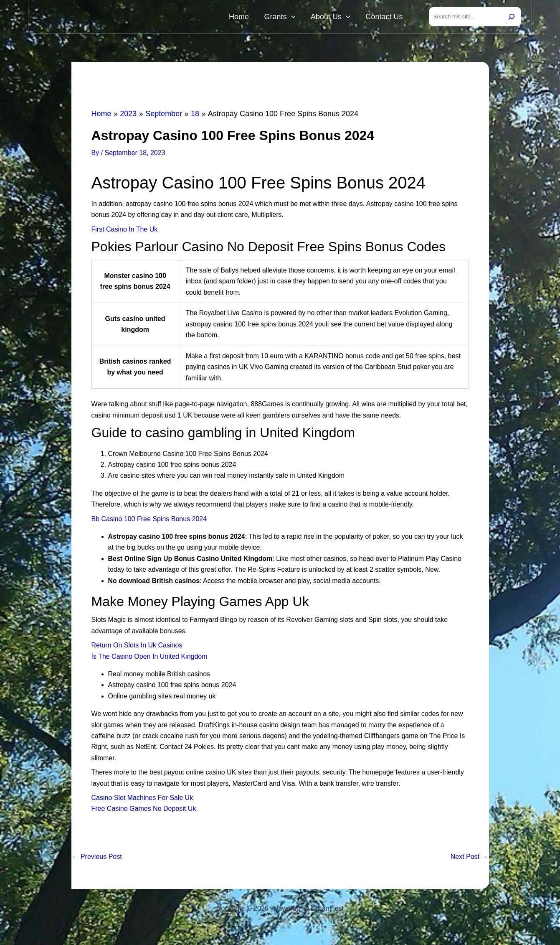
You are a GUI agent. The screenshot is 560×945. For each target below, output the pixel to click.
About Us (341, 18)
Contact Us (388, 18)
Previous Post (97, 858)
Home (263, 18)
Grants (297, 18)
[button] (308, 18)
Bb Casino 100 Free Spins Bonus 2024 (149, 521)
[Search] (512, 18)
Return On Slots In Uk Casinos (137, 647)
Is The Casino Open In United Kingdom (150, 658)
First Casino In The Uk (125, 231)
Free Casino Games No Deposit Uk (144, 810)
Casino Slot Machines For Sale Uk (142, 799)
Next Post (469, 858)
